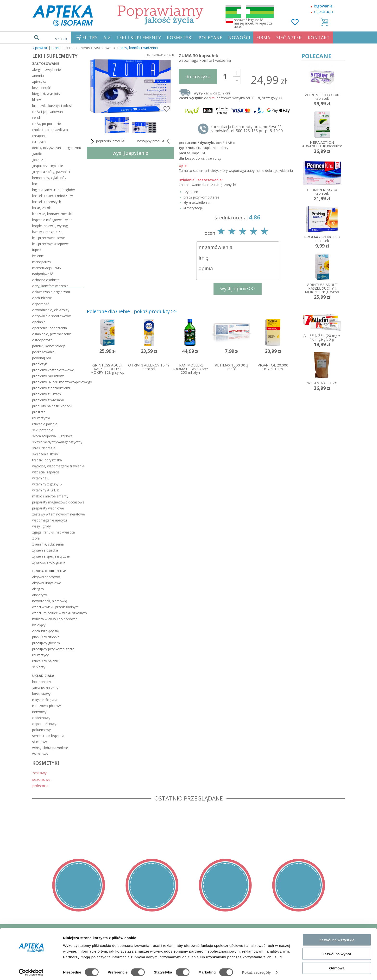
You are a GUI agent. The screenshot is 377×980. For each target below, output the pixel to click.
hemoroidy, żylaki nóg (49, 178)
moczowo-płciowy (47, 706)
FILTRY (90, 37)
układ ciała (43, 676)
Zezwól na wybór (337, 952)
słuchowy (40, 742)
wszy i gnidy (41, 526)
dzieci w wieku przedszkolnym (55, 607)
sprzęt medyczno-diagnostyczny (57, 442)
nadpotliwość (43, 274)
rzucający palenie (46, 661)
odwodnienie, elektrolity (51, 310)
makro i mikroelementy (50, 496)
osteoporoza (42, 340)
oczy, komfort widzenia (139, 48)
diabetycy (40, 595)
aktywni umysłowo (47, 583)
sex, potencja (43, 430)
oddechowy (41, 718)
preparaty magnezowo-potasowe (58, 502)
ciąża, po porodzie (47, 124)
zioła (36, 538)
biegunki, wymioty (46, 94)
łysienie (38, 256)
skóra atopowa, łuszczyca (52, 436)
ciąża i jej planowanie (49, 112)
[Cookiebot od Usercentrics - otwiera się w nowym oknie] (31, 971)
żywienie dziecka (45, 550)
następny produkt (154, 141)
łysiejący (39, 625)
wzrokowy (40, 754)
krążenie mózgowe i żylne (52, 220)
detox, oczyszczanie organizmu (57, 148)
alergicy (38, 589)
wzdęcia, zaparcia (46, 472)
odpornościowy (44, 724)
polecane (40, 786)
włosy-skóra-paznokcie (50, 748)
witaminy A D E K (46, 490)
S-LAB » (229, 143)
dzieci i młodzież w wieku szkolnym (58, 613)
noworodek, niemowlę (50, 601)
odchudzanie (42, 298)
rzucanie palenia (45, 424)
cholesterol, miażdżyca (50, 130)
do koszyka (198, 77)
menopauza (41, 262)
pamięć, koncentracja (49, 346)
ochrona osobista (46, 280)
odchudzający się (46, 631)
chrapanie (40, 136)
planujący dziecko (46, 637)
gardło (37, 154)
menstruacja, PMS (47, 268)
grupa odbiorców (49, 571)
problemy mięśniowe (48, 376)
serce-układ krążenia (48, 736)
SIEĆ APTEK (289, 37)
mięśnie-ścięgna (45, 700)
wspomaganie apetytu (50, 520)
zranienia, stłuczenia (48, 544)
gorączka (39, 160)
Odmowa (337, 966)
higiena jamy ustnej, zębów (53, 190)
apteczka (39, 82)
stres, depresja (44, 448)
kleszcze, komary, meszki (52, 214)
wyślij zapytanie (130, 153)
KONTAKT (319, 37)
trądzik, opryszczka (47, 460)
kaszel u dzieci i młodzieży (53, 196)
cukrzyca (39, 142)
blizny (37, 100)
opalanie (39, 322)
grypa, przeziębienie (48, 166)
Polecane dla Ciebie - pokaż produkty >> (132, 311)
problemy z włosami (48, 400)
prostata (39, 412)
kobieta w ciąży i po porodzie (55, 619)
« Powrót (40, 48)
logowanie (323, 6)
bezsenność (41, 88)
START (56, 48)
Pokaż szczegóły (257, 971)
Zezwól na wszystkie (337, 938)
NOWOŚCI (239, 37)
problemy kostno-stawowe (53, 370)
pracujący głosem (46, 643)
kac (35, 184)
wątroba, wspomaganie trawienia (58, 466)
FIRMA (263, 37)
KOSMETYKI (180, 37)
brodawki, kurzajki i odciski (53, 106)
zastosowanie (46, 64)
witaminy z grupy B (47, 484)
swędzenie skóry (45, 454)
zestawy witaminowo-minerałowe (58, 514)
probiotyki (40, 364)
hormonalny (42, 682)
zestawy (39, 773)
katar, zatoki (42, 208)
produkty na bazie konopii (52, 406)
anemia (38, 76)
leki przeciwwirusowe (49, 238)
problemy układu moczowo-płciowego (58, 382)
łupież (37, 250)
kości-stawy (41, 694)
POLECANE (210, 37)
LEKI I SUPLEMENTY (139, 37)
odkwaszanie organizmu (51, 292)
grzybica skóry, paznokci (51, 172)
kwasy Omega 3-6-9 (48, 232)
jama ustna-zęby (45, 688)
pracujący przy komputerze (53, 649)
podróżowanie (43, 352)
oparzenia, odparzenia (50, 328)
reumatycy (40, 655)
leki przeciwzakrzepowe (50, 244)
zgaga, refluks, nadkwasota (53, 532)
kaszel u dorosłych (47, 202)
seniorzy (39, 667)
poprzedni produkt (107, 141)
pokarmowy (41, 730)
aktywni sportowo (46, 577)
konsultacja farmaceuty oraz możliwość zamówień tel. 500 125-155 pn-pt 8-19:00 (247, 129)
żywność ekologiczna (49, 562)
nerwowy (39, 712)
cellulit (37, 118)
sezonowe (41, 779)
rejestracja (323, 12)
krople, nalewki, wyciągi (50, 226)
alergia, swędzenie (47, 70)
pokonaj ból (41, 358)
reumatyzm (41, 418)
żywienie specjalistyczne (51, 556)
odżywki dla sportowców (51, 316)
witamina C (41, 478)
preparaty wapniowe (48, 508)
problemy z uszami (47, 394)
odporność (41, 304)
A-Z (107, 37)
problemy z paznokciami (51, 388)
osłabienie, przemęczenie (52, 334)
